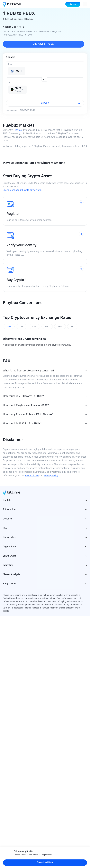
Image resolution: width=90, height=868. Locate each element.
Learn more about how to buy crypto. (22, 190)
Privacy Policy (51, 476)
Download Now (45, 863)
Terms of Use (32, 476)
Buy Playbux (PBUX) (44, 44)
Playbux (18, 130)
